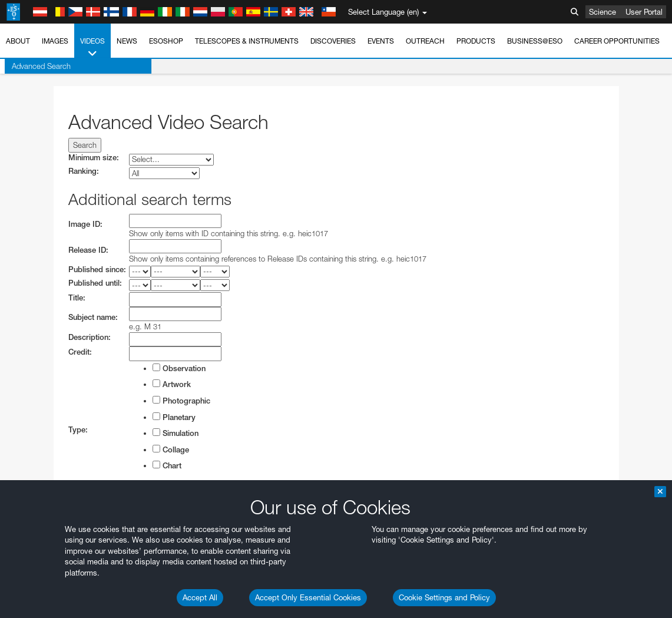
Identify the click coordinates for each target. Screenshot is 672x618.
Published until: (95, 283)
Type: (78, 430)
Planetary (174, 417)
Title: (77, 298)
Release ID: (88, 250)
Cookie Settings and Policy (444, 597)
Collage (171, 450)
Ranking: (84, 171)
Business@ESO (535, 41)
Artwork (172, 384)
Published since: (97, 270)
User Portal (644, 12)
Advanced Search (37, 66)
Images (55, 41)
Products (476, 41)
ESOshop (166, 41)
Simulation (176, 433)
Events (381, 41)
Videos (92, 48)
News (127, 41)
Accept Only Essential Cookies (308, 597)
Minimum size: (94, 158)
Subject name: (93, 317)
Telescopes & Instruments (247, 41)
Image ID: (85, 224)
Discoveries (333, 41)
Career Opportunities (617, 41)
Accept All (200, 597)
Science (603, 12)
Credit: (80, 352)
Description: (90, 337)
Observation (179, 368)
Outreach (425, 41)
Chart (167, 465)
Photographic (181, 401)
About (18, 41)
